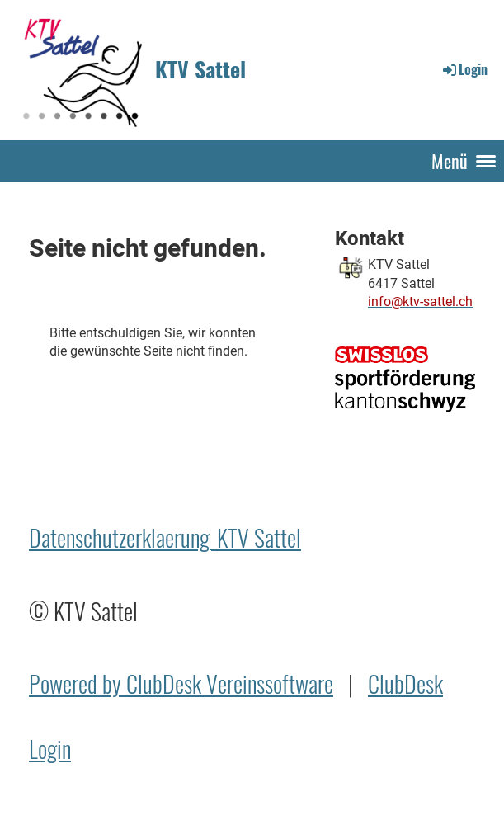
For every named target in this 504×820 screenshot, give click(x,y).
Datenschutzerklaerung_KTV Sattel (165, 537)
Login (464, 69)
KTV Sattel (200, 69)
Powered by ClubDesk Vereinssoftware (181, 683)
